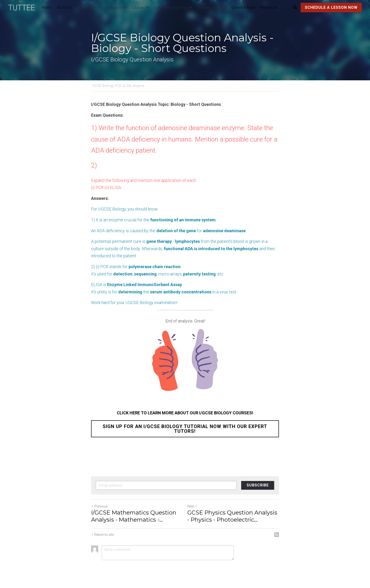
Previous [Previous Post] (99, 506)
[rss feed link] (277, 535)
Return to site (102, 535)
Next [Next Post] (192, 506)
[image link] (24, 7)
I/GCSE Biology (112, 209)
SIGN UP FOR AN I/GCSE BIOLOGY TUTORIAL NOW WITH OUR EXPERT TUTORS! (185, 429)
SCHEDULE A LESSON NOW (331, 7)
